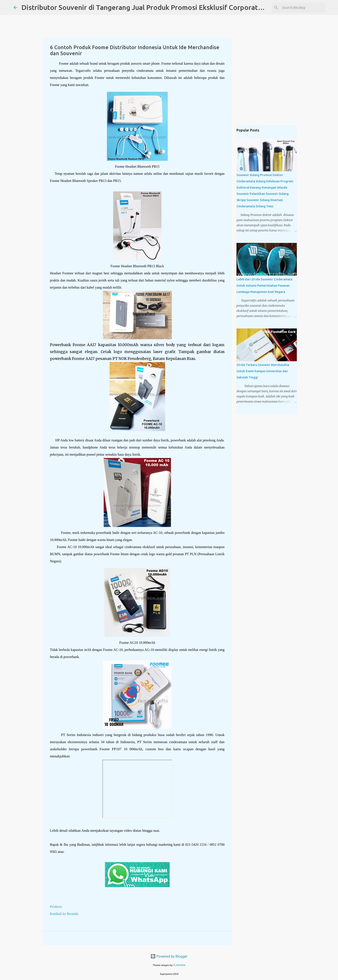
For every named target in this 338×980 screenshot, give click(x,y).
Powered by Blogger (169, 956)
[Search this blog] (303, 8)
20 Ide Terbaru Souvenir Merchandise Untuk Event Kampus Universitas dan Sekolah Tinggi (263, 371)
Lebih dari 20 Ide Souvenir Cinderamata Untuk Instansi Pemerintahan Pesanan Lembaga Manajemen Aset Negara (264, 286)
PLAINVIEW (179, 965)
